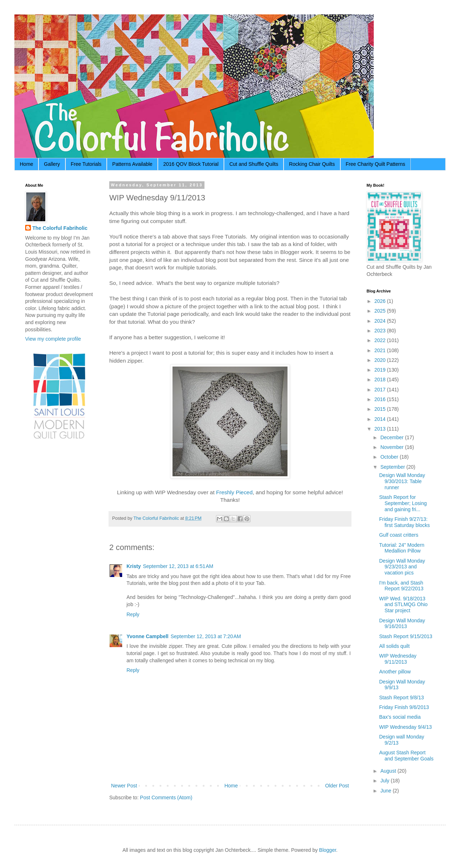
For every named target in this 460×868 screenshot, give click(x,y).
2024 (381, 321)
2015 (381, 409)
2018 (381, 380)
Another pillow (395, 672)
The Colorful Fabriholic (60, 228)
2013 (381, 429)
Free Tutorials (86, 164)
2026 (381, 301)
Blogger (328, 850)
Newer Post (124, 786)
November (392, 447)
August (389, 771)
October (390, 457)
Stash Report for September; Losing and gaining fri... (403, 503)
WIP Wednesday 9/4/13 (406, 727)
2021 (381, 350)
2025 (381, 311)
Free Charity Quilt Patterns (376, 164)
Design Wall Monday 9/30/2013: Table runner (402, 481)
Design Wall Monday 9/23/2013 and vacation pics (402, 567)
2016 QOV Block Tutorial (191, 164)
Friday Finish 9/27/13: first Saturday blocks (404, 522)
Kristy (134, 566)
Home (26, 164)
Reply (133, 614)
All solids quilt (394, 646)
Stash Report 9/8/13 (402, 697)
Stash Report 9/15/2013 (406, 636)
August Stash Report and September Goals (406, 756)
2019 (381, 370)
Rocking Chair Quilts (312, 164)
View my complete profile (53, 339)
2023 (381, 331)
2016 (381, 399)
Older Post (337, 786)
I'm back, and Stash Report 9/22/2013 (401, 586)
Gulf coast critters (399, 535)
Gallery (52, 164)
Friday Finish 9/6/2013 (404, 707)
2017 (381, 390)
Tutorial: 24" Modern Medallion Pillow (402, 548)
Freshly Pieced (234, 492)
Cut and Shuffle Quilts (254, 164)
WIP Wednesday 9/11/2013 (398, 659)
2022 (381, 340)
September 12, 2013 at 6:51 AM (178, 566)
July (385, 781)
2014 (381, 419)
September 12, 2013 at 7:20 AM (206, 636)
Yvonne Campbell (148, 636)
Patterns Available (132, 164)
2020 (381, 360)
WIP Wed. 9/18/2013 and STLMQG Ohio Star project (403, 605)
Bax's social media (400, 717)
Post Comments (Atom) (166, 797)
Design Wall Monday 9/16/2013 (402, 624)
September (393, 467)
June (386, 791)
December (392, 437)
